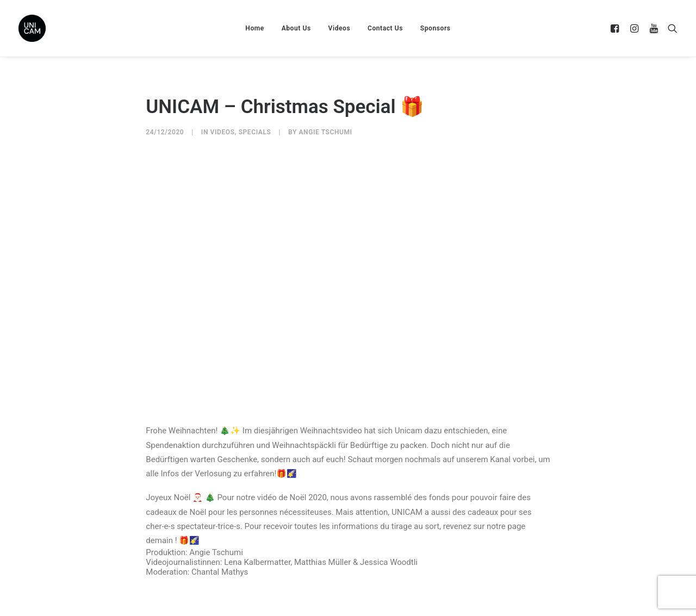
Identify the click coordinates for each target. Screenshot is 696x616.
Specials (255, 132)
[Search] (670, 28)
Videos (340, 28)
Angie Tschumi (325, 132)
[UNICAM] (59, 28)
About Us (296, 28)
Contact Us (385, 28)
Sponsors (436, 28)
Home (255, 28)
